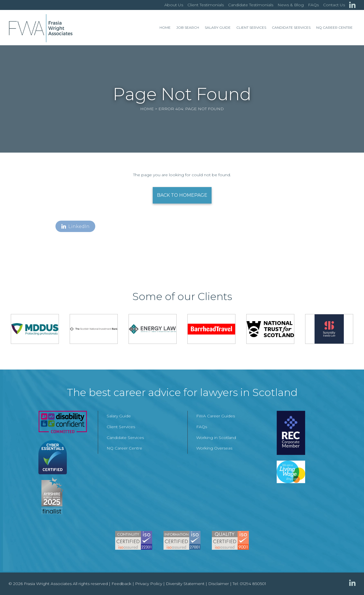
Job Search (188, 27)
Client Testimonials (206, 5)
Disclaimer (219, 584)
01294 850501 (253, 584)
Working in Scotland (216, 438)
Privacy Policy (149, 584)
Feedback (121, 584)
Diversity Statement (185, 584)
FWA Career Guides (216, 416)
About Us (174, 5)
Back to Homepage (182, 195)
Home (165, 27)
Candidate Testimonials (251, 5)
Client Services (251, 27)
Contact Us (334, 5)
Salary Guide (218, 27)
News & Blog (291, 5)
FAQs (313, 5)
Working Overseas (214, 448)
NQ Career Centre (334, 27)
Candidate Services (291, 27)
